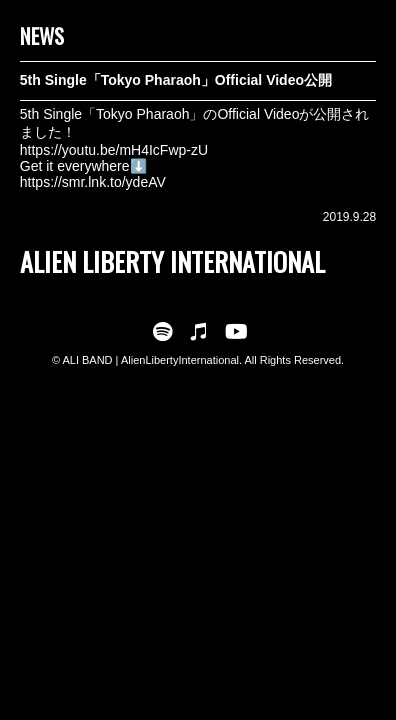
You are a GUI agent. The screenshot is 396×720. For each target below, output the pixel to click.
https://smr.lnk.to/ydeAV (93, 182)
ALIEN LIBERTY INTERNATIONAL (172, 261)
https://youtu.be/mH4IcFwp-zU (114, 150)
